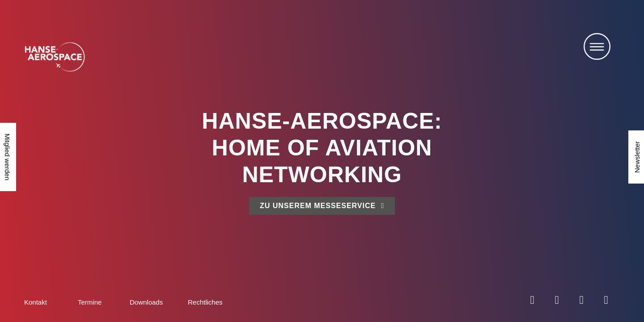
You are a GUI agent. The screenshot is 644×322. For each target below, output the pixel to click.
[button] (597, 49)
